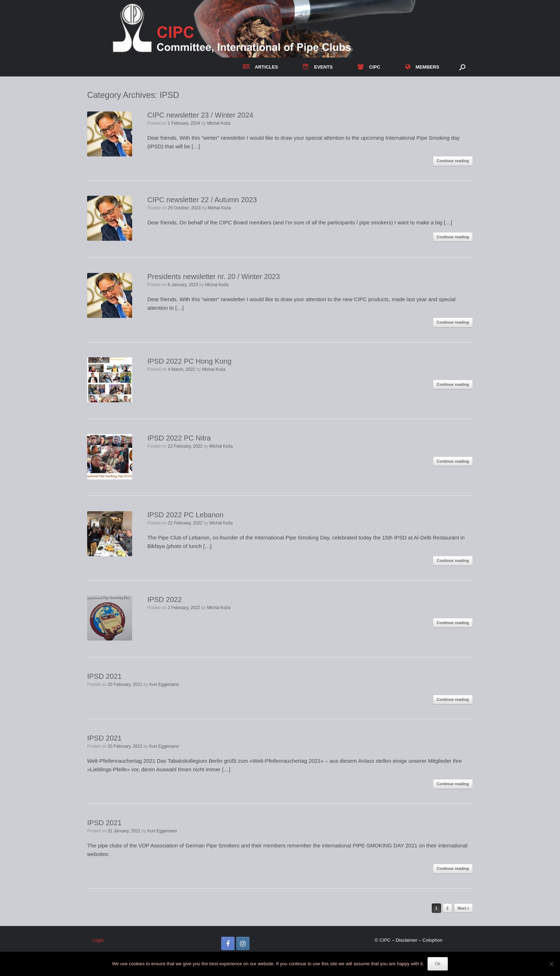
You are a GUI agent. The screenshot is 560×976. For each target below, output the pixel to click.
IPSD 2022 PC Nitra (179, 438)
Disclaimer (407, 940)
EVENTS (318, 67)
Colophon (432, 940)
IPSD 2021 (104, 676)
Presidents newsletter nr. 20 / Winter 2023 (213, 277)
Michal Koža (219, 123)
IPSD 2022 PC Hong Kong (189, 361)
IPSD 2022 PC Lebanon (185, 515)
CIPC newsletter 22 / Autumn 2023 (202, 200)
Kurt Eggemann (164, 684)
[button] (462, 67)
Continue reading (453, 161)
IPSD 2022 (164, 599)
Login (98, 940)
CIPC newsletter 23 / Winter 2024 (200, 115)
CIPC (369, 67)
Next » (463, 908)
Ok (438, 964)
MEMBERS (422, 67)
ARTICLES (260, 67)
